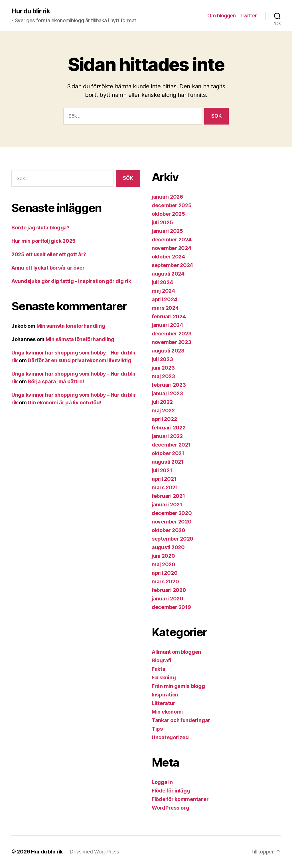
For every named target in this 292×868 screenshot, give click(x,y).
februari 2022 (169, 428)
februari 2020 (169, 590)
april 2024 (164, 300)
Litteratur (163, 703)
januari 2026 (167, 197)
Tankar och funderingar (181, 721)
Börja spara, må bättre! (56, 382)
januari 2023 (167, 394)
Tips (157, 729)
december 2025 (172, 206)
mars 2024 (165, 308)
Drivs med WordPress (96, 852)
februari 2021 (168, 496)
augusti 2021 (168, 462)
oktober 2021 (168, 454)
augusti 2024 (168, 274)
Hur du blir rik (32, 11)
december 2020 (172, 513)
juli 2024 (162, 283)
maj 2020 (164, 565)
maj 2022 (163, 411)
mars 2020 (165, 582)
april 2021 (164, 479)
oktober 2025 (168, 214)
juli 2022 (162, 402)
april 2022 (164, 419)
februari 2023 (169, 385)
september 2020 (173, 539)
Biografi (162, 661)
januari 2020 (168, 599)
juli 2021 (162, 471)
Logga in (162, 782)
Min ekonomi (167, 712)
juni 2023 (163, 368)
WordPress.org (171, 808)
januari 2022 (167, 436)
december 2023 (172, 334)
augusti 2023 (168, 351)
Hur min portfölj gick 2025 (43, 241)
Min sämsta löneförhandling (71, 326)
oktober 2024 (168, 257)
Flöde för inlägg (171, 791)
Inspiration (165, 695)
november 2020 (172, 522)
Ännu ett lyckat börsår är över (48, 268)
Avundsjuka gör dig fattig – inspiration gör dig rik (71, 281)
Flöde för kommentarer (180, 799)
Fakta (159, 669)
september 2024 (172, 265)
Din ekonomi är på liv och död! (64, 403)
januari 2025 (167, 231)
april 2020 (165, 573)
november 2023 (172, 342)
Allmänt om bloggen (176, 652)
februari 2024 (169, 317)
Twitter (249, 16)
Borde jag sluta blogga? (40, 228)
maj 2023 (163, 377)
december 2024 (172, 240)
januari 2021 (167, 505)
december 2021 (171, 445)
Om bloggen (221, 16)
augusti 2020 (168, 548)
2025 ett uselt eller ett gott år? (49, 255)
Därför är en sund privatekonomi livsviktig (79, 361)
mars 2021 (165, 488)
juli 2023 (162, 359)
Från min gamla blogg (178, 686)
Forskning (164, 678)
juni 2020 (163, 556)
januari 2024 (167, 325)
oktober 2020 (169, 530)
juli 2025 (162, 223)
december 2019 (171, 607)
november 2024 (172, 248)
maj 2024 (163, 291)
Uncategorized (170, 738)
